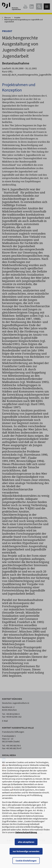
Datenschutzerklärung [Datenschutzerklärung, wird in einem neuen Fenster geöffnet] (26, 835)
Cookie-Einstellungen (26, 863)
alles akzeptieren (26, 845)
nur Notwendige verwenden (26, 854)
